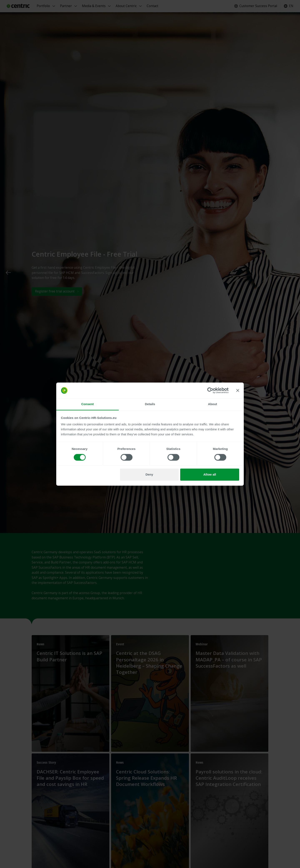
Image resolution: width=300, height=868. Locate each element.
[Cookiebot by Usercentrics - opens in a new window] (210, 390)
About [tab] (212, 404)
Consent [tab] (87, 404)
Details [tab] (150, 404)
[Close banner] (238, 390)
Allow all (210, 475)
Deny (149, 475)
